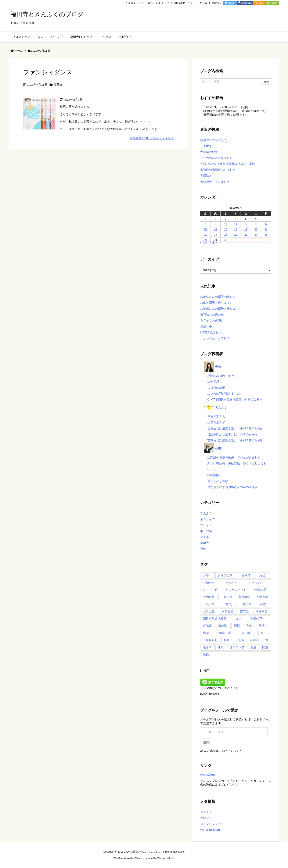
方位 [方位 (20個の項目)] (249, 626)
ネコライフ (208, 519)
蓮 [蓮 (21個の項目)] (267, 640)
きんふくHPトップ (159, 3)
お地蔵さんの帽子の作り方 (218, 297)
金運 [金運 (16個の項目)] (253, 647)
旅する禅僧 (208, 775)
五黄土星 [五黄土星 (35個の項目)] (246, 604)
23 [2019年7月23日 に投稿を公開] (215, 235)
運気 (203, 549)
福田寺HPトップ (183, 3)
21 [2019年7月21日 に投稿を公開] (266, 229)
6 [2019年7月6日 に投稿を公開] (256, 219)
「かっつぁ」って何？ (215, 338)
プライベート (209, 525)
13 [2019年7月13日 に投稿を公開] (256, 224)
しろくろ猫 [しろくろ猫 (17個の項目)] (210, 590)
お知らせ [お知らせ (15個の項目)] (209, 582)
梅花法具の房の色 (212, 315)
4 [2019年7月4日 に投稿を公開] (236, 219)
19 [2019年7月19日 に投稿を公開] (246, 229)
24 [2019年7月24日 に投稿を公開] (225, 235)
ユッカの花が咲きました (216, 158)
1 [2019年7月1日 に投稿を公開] (205, 219)
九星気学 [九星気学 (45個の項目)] (244, 597)
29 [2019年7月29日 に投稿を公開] (205, 240)
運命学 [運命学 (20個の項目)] (207, 647)
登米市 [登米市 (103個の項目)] (228, 640)
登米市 (205, 537)
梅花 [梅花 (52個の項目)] (206, 633)
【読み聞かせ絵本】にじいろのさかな (233, 434)
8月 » (213, 242)
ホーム (19, 51)
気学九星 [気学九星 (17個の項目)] (225, 633)
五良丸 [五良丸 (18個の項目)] (227, 604)
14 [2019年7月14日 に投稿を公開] (266, 224)
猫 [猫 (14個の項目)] (262, 633)
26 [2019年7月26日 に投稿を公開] (246, 235)
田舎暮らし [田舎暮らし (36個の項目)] (210, 640)
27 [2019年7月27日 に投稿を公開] (256, 235)
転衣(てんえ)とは (211, 332)
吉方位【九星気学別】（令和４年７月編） (235, 428)
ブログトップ (136, 3)
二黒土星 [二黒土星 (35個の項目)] (209, 604)
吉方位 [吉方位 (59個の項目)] (244, 611)
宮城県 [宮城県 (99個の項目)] (207, 626)
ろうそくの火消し (212, 320)
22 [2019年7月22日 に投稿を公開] (205, 235)
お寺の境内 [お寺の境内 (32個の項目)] (225, 575)
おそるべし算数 (218, 481)
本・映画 (206, 531)
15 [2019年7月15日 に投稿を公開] (205, 229)
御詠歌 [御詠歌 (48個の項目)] (223, 626)
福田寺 (58, 85)
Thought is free (165, 858)
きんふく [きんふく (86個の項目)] (231, 582)
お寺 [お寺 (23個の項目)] (206, 575)
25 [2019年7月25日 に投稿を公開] (236, 235)
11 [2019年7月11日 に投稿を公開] (236, 224)
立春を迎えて (216, 422)
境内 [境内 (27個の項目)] (238, 618)
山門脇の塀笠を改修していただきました (234, 457)
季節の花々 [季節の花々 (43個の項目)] (258, 618)
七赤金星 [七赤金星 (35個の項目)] (209, 597)
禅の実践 (213, 475)
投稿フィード (209, 818)
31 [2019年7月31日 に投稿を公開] (225, 240)
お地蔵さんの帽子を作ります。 (221, 309)
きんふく (206, 513)
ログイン (206, 812)
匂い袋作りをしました (215, 182)
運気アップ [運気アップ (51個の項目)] (237, 647)
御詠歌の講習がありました (218, 170)
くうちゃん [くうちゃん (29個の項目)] (256, 582)
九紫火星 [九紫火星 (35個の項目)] (262, 597)
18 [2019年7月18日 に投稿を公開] (236, 229)
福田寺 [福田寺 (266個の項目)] (255, 640)
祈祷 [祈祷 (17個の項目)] (241, 640)
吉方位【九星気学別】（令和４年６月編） (235, 440)
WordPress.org (210, 830)
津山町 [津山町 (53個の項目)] (246, 633)
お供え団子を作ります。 (216, 303)
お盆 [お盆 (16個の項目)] (262, 575)
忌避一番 (206, 326)
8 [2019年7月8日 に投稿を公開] (205, 224)
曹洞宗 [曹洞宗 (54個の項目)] (263, 626)
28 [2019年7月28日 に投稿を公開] (266, 235)
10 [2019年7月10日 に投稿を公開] (225, 224)
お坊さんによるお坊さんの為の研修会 (233, 487)
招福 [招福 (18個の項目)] (237, 626)
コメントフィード (212, 824)
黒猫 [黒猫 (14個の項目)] (206, 654)
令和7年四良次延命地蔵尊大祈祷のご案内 (228, 164)
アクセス (202, 3)
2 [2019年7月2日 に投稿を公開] (215, 219)
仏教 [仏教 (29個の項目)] (263, 604)
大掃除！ (206, 176)
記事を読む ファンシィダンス (152, 138)
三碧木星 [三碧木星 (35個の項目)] (227, 597)
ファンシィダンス (48, 72)
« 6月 (204, 242)
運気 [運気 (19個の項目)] (221, 647)
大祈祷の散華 (209, 152)
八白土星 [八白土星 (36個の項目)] (209, 611)
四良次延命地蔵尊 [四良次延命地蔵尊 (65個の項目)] (215, 618)
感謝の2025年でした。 (215, 140)
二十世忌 (206, 146)
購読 (206, 743)
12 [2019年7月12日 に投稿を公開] (246, 224)
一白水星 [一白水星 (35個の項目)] (260, 590)
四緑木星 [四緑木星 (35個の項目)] (262, 611)
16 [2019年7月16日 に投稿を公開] (215, 229)
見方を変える (216, 417)
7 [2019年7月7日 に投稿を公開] (266, 219)
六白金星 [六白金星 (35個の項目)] (227, 611)
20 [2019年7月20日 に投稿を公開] (256, 229)
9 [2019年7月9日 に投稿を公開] (215, 224)
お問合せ (217, 3)
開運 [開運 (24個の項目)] (265, 647)
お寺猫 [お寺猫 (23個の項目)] (246, 575)
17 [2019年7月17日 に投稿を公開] (225, 229)
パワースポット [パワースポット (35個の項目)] (236, 590)
